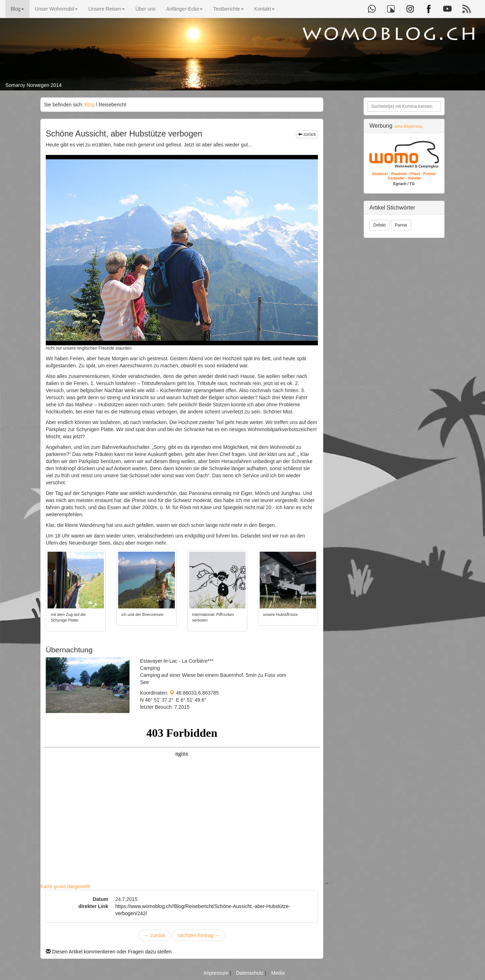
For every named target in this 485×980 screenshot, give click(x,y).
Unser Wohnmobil (56, 9)
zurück (307, 134)
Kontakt (264, 9)
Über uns (146, 9)
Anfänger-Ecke (184, 9)
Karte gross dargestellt (65, 886)
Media (278, 973)
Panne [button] (401, 225)
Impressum (217, 973)
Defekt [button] (379, 225)
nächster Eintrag (198, 935)
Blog (17, 9)
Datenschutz (250, 973)
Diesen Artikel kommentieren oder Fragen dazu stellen (109, 952)
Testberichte (228, 9)
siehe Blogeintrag (408, 126)
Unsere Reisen (107, 9)
